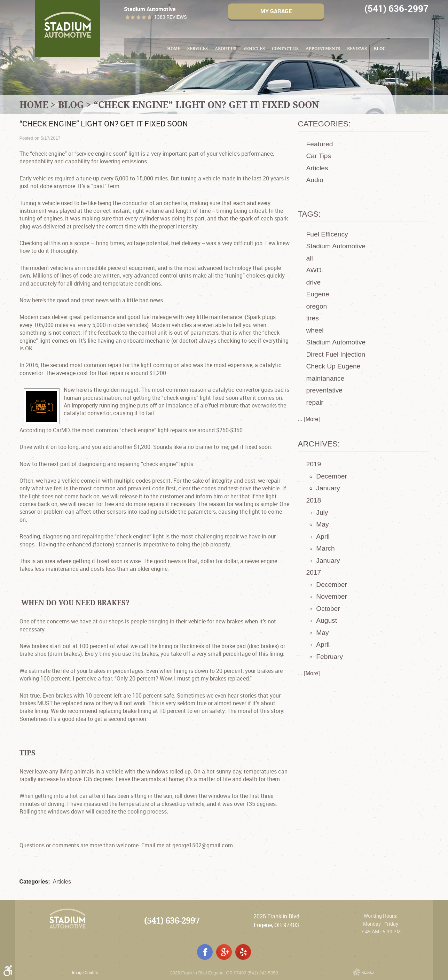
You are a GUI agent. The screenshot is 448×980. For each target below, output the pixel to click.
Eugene (318, 294)
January (328, 488)
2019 (314, 464)
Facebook (205, 952)
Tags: (309, 214)
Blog (380, 49)
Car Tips (319, 156)
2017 (314, 572)
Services (198, 49)
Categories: (324, 124)
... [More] (309, 419)
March (325, 548)
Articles (62, 882)
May (322, 524)
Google (224, 952)
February (329, 657)
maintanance (325, 378)
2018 (314, 500)
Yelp (243, 952)
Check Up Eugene (333, 366)
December (332, 476)
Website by (363, 972)
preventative (325, 390)
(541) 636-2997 (172, 921)
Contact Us (285, 49)
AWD (314, 270)
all (310, 258)
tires (313, 318)
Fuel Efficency (327, 234)
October (328, 609)
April (323, 536)
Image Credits (85, 972)
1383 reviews (171, 17)
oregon (317, 306)
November (332, 596)
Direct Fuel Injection (336, 354)
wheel (315, 330)
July (322, 512)
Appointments (323, 49)
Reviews (357, 49)
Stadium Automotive (336, 246)
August (327, 620)
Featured (320, 144)
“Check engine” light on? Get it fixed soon (206, 104)
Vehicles (254, 49)
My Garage (276, 11)
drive (314, 282)
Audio (315, 180)
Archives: (319, 444)
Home (174, 49)
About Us (226, 49)
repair (315, 402)
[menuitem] (174, 49)
